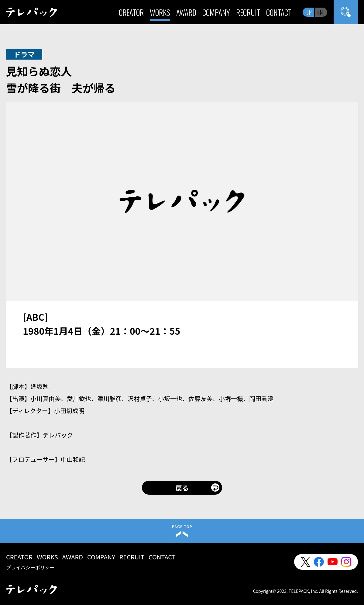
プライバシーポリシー (30, 567)
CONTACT (279, 12)
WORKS (160, 12)
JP (309, 12)
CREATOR (131, 12)
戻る (182, 488)
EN (320, 12)
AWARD (186, 12)
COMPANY (216, 12)
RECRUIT (248, 12)
